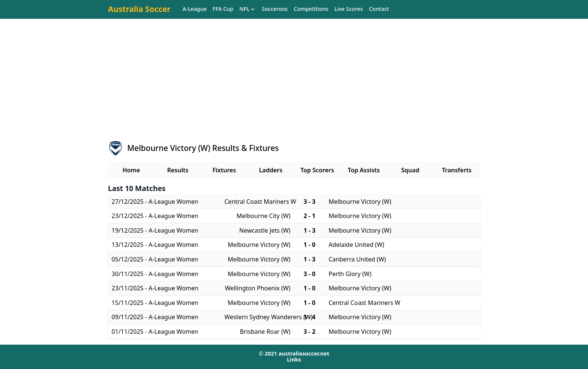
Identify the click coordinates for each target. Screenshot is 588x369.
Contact (379, 9)
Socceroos (275, 9)
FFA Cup (223, 9)
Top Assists (364, 170)
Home (131, 170)
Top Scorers (317, 170)
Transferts (457, 170)
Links (294, 359)
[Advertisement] (294, 87)
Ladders (271, 170)
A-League (195, 9)
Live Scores (349, 9)
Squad (410, 170)
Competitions (311, 9)
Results (178, 170)
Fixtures (224, 170)
